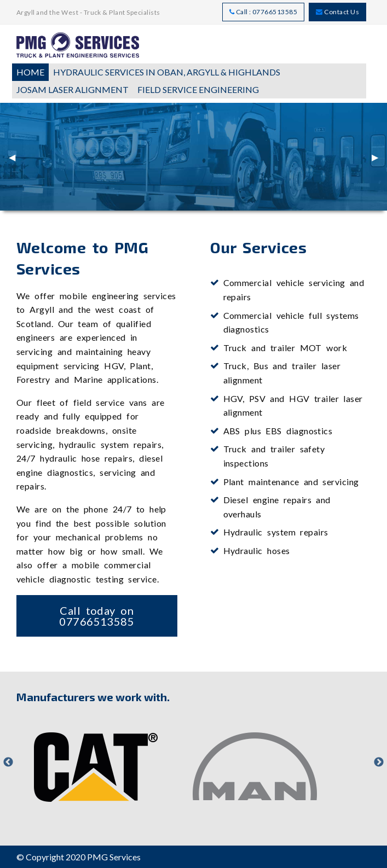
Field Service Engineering (198, 89)
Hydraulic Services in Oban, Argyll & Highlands (167, 72)
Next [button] (379, 762)
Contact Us (337, 12)
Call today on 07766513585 (97, 616)
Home (30, 72)
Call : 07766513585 (264, 12)
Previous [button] (8, 762)
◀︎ (16, 161)
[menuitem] (30, 72)
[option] (96, 762)
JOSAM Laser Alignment (73, 89)
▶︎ (379, 161)
